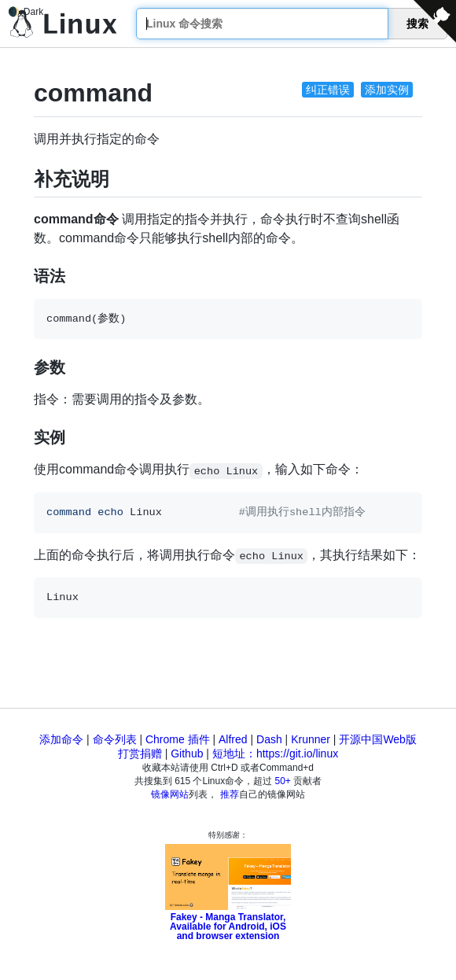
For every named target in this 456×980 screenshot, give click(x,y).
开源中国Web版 (378, 739)
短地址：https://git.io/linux (275, 753)
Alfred (233, 739)
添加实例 (387, 90)
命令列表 (115, 739)
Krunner (311, 739)
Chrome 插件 (178, 739)
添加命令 (61, 739)
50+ (283, 781)
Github (187, 753)
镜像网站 (170, 794)
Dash (269, 739)
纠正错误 (328, 90)
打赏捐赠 (140, 753)
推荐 (230, 794)
